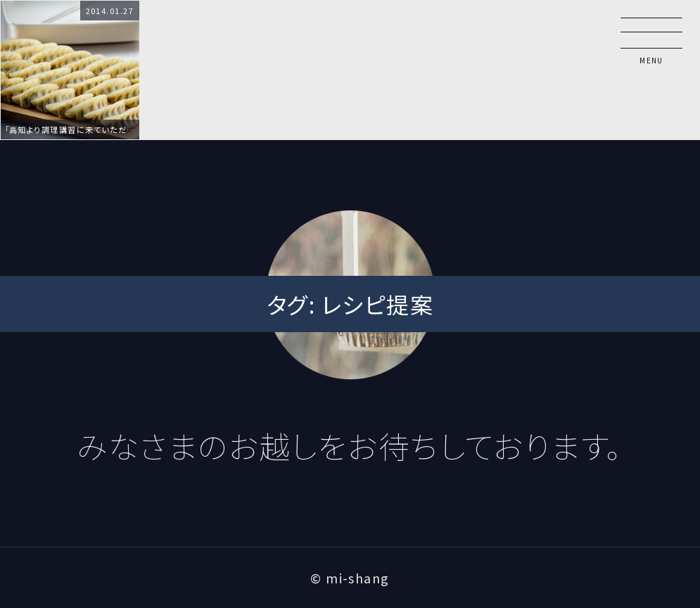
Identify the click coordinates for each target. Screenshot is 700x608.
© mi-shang (350, 578)
